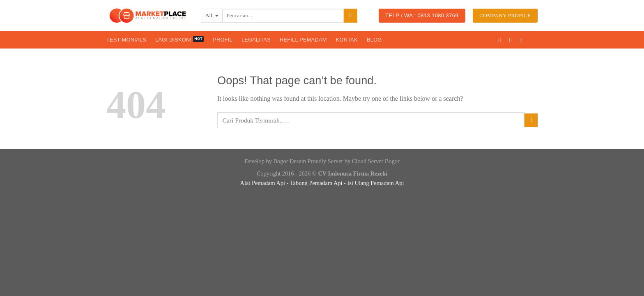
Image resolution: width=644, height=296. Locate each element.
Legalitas (256, 40)
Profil (223, 40)
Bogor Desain (290, 161)
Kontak (347, 40)
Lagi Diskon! (173, 40)
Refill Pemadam (303, 40)
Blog (374, 40)
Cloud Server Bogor (376, 161)
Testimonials (126, 40)
